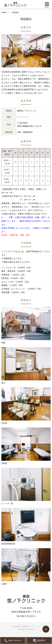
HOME (4, 12)
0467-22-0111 (28, 616)
